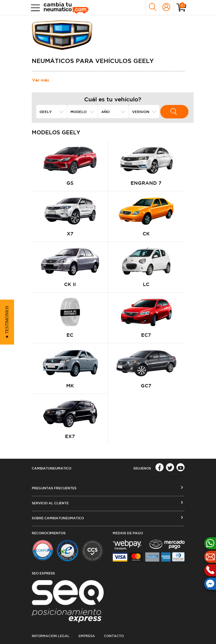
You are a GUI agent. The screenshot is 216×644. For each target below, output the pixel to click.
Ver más (41, 80)
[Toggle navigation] (34, 8)
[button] (7, 322)
